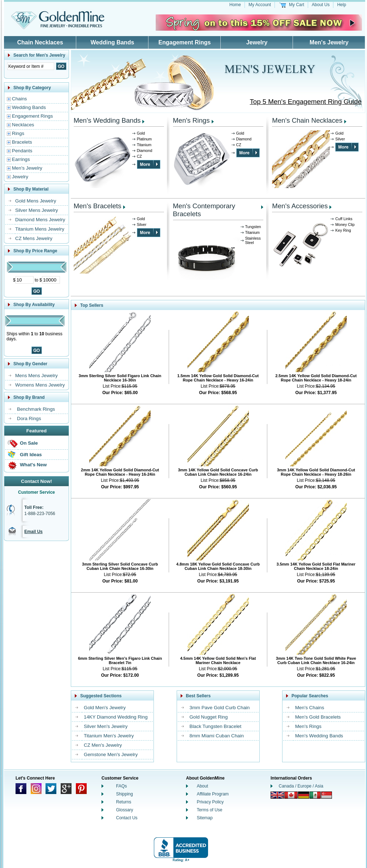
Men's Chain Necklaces (307, 120)
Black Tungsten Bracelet (216, 726)
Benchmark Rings (36, 409)
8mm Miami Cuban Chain (217, 736)
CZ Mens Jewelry (34, 238)
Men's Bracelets (98, 206)
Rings (18, 133)
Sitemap (205, 818)
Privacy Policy (210, 802)
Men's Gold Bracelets (318, 717)
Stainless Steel (253, 240)
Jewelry (257, 42)
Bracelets (22, 142)
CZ (139, 156)
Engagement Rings (185, 42)
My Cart (297, 5)
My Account (260, 5)
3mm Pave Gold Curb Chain (220, 708)
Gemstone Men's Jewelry (111, 754)
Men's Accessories (300, 206)
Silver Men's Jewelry (106, 726)
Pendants (22, 151)
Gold (141, 133)
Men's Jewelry (329, 42)
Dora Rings (29, 418)
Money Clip (345, 224)
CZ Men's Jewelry (103, 745)
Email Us (33, 532)
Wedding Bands (113, 42)
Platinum (144, 139)
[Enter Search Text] (31, 66)
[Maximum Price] (51, 280)
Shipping (124, 794)
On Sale (29, 443)
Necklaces (23, 125)
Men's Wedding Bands (107, 120)
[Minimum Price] (25, 280)
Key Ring (343, 230)
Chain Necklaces (40, 42)
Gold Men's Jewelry (105, 708)
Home (235, 5)
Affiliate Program (213, 794)
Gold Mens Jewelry (36, 201)
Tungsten (253, 227)
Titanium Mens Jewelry (40, 229)
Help (342, 5)
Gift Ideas (31, 455)
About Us (321, 5)
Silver (340, 139)
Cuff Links (344, 219)
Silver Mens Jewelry (37, 210)
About (202, 786)
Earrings (21, 159)
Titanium (144, 145)
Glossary (124, 810)
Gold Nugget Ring (209, 717)
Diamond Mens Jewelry (40, 220)
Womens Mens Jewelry (40, 385)
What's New (33, 465)
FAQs (121, 786)
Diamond (145, 151)
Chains (20, 99)
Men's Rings (191, 120)
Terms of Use (210, 810)
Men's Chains (310, 708)
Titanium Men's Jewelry (109, 736)
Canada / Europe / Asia (301, 786)
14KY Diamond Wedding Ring (116, 717)
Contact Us (127, 818)
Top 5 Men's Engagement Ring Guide (306, 102)
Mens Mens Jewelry (36, 376)
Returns (124, 802)
